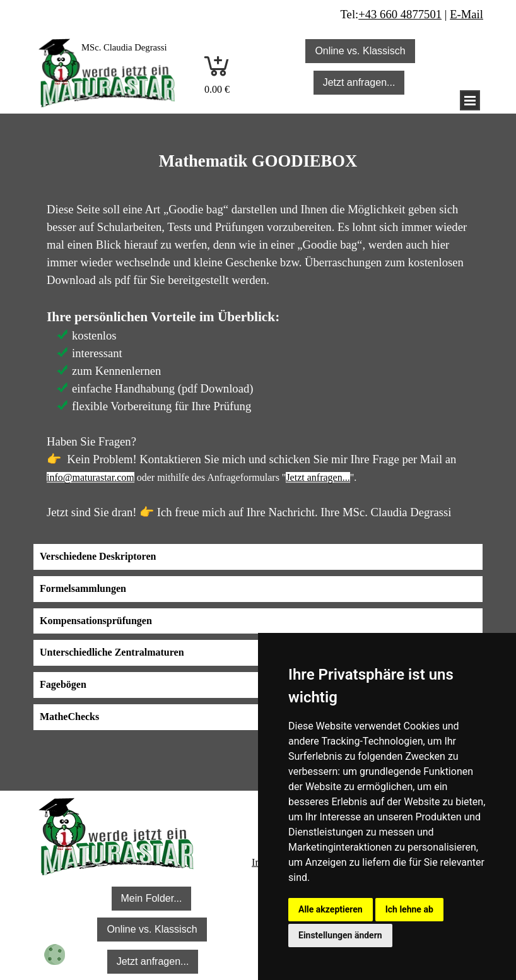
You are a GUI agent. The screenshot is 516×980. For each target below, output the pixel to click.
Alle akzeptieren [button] (331, 909)
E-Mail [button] (466, 14)
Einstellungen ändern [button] (340, 935)
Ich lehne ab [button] (409, 909)
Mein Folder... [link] (152, 898)
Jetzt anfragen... (318, 477)
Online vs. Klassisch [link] (360, 51)
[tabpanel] (135, 47)
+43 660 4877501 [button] (400, 14)
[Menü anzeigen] (470, 100)
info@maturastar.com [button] (91, 477)
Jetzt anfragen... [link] (359, 82)
